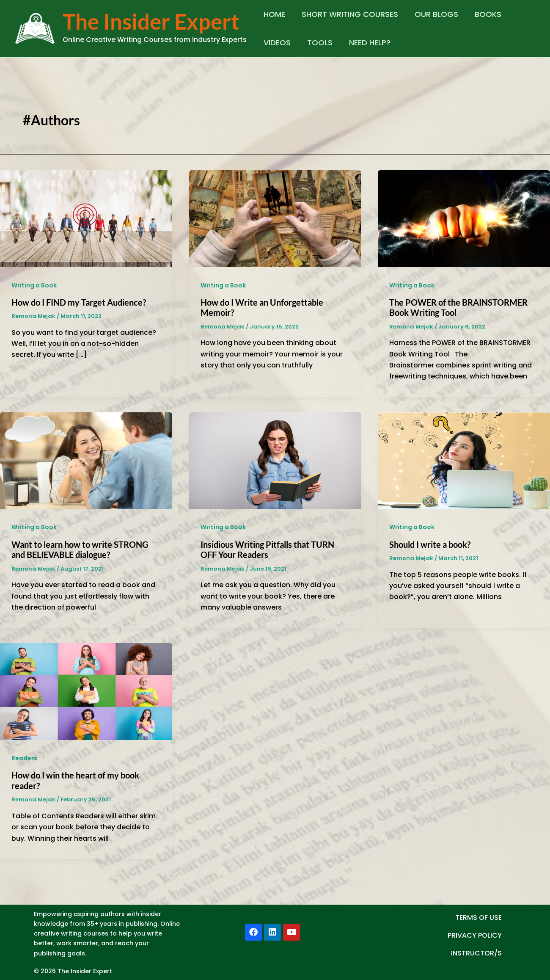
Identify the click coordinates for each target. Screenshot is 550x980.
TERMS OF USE (478, 918)
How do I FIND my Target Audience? (79, 302)
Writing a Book (34, 285)
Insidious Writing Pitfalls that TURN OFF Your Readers (267, 550)
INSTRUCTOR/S (476, 953)
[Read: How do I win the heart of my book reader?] (86, 691)
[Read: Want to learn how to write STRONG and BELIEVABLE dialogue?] (86, 460)
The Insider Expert (151, 21)
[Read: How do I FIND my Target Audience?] (86, 218)
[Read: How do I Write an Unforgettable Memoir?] (275, 218)
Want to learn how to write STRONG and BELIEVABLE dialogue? (80, 550)
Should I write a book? (430, 544)
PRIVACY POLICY (475, 935)
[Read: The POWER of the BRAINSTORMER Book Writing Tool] (464, 218)
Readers (24, 758)
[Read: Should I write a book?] (464, 460)
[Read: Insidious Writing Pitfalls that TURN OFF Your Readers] (275, 460)
